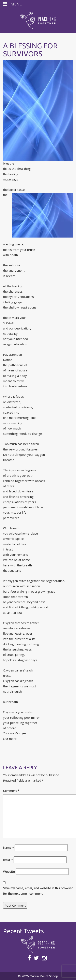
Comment (11, 791)
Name (8, 848)
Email (8, 860)
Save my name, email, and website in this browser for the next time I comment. (38, 891)
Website (9, 872)
